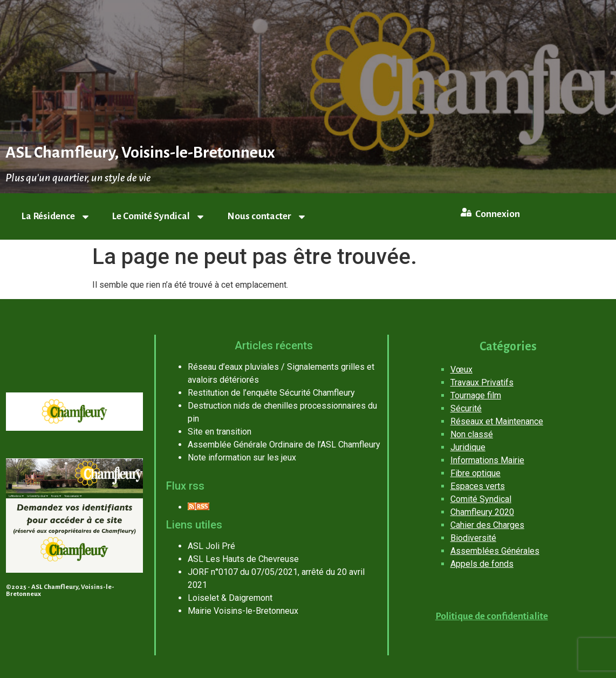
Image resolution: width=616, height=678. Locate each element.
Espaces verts (478, 486)
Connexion (498, 214)
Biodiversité (473, 538)
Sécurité (466, 408)
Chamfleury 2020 (482, 512)
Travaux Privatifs (482, 382)
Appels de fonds (482, 564)
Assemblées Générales (495, 551)
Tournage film (476, 395)
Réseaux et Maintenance (497, 421)
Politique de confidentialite (492, 616)
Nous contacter (267, 217)
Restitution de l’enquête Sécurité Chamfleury (271, 393)
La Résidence (56, 217)
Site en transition (220, 432)
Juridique (468, 447)
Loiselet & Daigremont (230, 598)
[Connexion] (466, 212)
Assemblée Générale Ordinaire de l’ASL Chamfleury (284, 445)
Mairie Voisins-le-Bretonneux (243, 611)
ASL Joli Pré (211, 546)
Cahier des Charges (487, 525)
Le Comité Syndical (159, 217)
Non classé (472, 434)
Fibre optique (475, 473)
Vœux (461, 369)
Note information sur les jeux (242, 457)
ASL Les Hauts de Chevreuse (243, 559)
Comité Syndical (481, 499)
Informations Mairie (487, 460)
